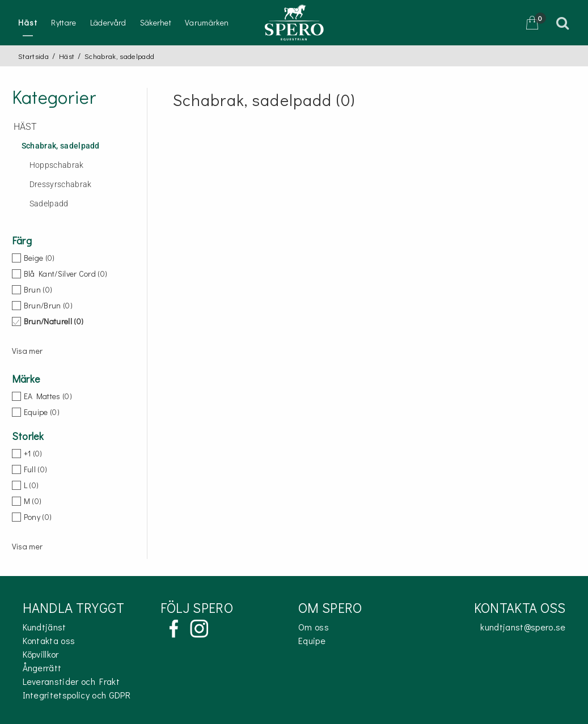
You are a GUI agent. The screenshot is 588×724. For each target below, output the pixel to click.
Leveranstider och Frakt (71, 681)
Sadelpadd (49, 204)
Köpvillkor (41, 654)
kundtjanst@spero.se (523, 627)
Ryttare (64, 22)
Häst (28, 22)
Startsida (33, 56)
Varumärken (207, 22)
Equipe (312, 640)
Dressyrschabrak (61, 185)
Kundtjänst (45, 627)
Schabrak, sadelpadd (61, 146)
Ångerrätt (42, 668)
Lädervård (108, 22)
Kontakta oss (49, 640)
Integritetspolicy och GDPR (77, 695)
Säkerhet (156, 22)
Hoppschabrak (57, 165)
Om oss (314, 627)
